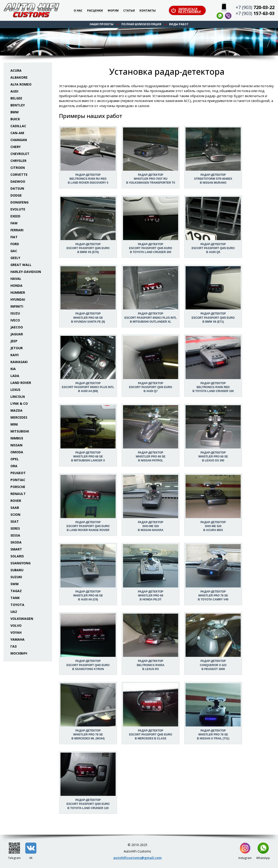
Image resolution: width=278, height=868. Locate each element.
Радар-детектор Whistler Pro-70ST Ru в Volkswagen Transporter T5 (151, 179)
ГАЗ (14, 646)
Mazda (16, 410)
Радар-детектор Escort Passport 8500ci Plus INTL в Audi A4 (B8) (88, 387)
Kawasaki (19, 362)
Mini (14, 424)
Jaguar (17, 334)
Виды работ (179, 24)
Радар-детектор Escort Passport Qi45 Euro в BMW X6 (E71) (213, 318)
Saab (15, 508)
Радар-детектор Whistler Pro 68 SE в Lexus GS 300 (213, 457)
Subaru (17, 570)
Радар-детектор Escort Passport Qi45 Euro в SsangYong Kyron (88, 665)
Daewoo (18, 181)
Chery (16, 147)
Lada (15, 376)
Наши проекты (102, 24)
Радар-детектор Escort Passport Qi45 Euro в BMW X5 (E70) (88, 248)
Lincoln (18, 397)
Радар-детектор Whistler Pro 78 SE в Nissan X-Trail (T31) (213, 735)
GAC (14, 251)
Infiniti (17, 306)
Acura (16, 70)
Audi (14, 91)
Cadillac (18, 126)
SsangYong (21, 563)
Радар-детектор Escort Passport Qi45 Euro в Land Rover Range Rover (88, 526)
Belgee (16, 98)
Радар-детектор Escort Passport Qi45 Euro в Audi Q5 (213, 248)
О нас (78, 11)
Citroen (18, 168)
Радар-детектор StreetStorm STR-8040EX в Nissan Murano (213, 179)
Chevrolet (20, 154)
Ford (15, 244)
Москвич (19, 653)
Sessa (15, 535)
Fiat (14, 237)
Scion (15, 514)
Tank (15, 598)
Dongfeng (19, 202)
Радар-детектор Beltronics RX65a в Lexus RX (150, 665)
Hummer (18, 292)
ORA (14, 466)
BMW (15, 112)
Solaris (17, 556)
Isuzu (15, 313)
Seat (15, 521)
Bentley (18, 105)
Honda (16, 286)
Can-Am (17, 133)
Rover (16, 501)
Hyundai (18, 299)
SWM (14, 584)
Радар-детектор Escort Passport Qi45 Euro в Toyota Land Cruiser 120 (88, 804)
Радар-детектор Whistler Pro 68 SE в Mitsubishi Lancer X (88, 457)
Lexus (15, 390)
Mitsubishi (20, 431)
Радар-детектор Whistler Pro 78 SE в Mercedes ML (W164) (88, 735)
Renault (18, 494)
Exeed (15, 216)
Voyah (16, 632)
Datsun (17, 188)
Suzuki (16, 577)
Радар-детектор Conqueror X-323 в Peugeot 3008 (213, 665)
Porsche (18, 487)
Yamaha (17, 639)
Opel (15, 459)
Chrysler (18, 161)
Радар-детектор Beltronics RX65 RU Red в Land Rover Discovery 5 (88, 179)
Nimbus (17, 438)
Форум (113, 11)
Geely (15, 258)
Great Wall (21, 265)
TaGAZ (16, 591)
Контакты (148, 11)
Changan (19, 140)
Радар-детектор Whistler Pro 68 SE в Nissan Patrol (151, 457)
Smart (16, 549)
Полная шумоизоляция (141, 24)
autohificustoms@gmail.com (137, 858)
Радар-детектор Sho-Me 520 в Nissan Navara (151, 526)
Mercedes (19, 417)
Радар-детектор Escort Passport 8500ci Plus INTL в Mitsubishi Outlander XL (151, 318)
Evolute (18, 209)
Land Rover (21, 383)
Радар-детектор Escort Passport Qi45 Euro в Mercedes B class (151, 735)
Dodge (16, 195)
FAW (14, 223)
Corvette (19, 175)
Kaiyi (14, 355)
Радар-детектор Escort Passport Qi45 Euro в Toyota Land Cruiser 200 (151, 248)
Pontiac (18, 480)
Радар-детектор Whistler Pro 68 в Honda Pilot (150, 596)
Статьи (129, 11)
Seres (15, 528)
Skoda (16, 542)
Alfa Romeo (21, 84)
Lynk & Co (19, 403)
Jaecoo (17, 327)
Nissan (16, 445)
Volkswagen (22, 619)
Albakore (19, 77)
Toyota (17, 605)
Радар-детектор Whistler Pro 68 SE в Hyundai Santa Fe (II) (88, 318)
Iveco (15, 320)
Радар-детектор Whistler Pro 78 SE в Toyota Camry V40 (213, 596)
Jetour (17, 348)
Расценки (95, 11)
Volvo (16, 626)
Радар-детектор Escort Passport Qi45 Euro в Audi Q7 (151, 387)
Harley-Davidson (26, 272)
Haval (16, 279)
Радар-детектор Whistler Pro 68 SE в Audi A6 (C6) (88, 596)
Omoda (17, 452)
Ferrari (17, 230)
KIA (13, 369)
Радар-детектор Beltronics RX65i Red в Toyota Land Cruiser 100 (213, 387)
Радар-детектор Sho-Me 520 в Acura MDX (213, 526)
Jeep (14, 341)
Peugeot (18, 473)
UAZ (14, 612)
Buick (15, 119)
